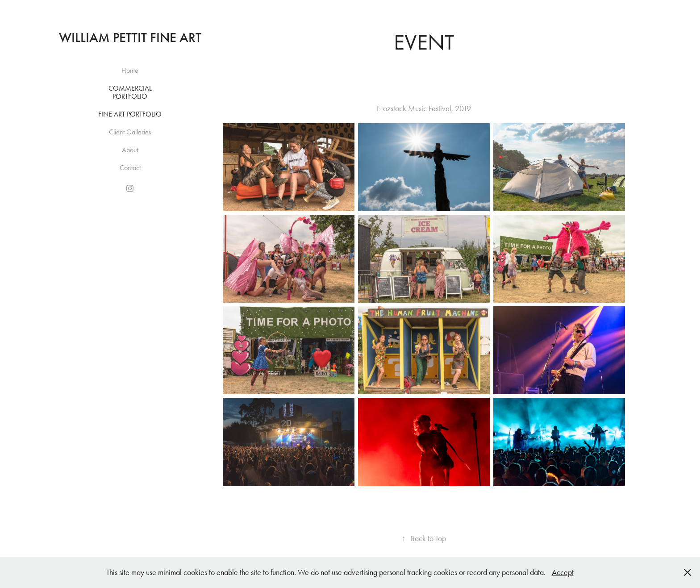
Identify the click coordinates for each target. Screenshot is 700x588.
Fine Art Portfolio (130, 114)
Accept (563, 572)
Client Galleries (130, 132)
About (130, 150)
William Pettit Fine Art (130, 38)
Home (130, 70)
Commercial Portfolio (130, 92)
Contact (130, 168)
